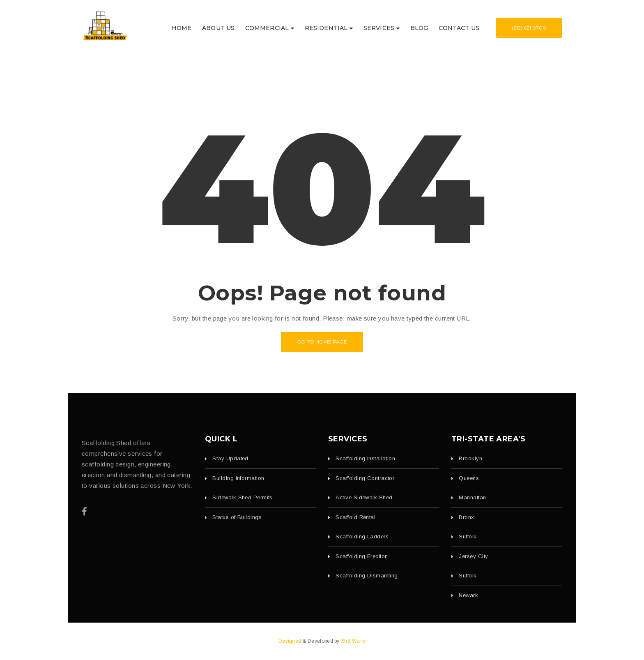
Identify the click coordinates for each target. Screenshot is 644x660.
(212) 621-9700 (529, 28)
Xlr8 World (353, 641)
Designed (291, 641)
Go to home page (322, 342)
